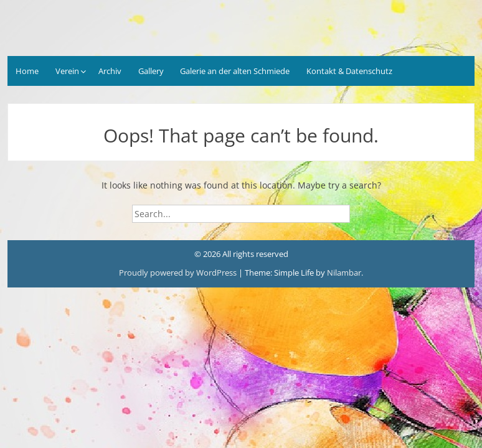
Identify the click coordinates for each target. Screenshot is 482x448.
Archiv (110, 71)
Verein (67, 71)
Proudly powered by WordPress (178, 273)
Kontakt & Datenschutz (349, 71)
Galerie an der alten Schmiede (235, 71)
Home (27, 71)
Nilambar (344, 273)
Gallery (151, 71)
